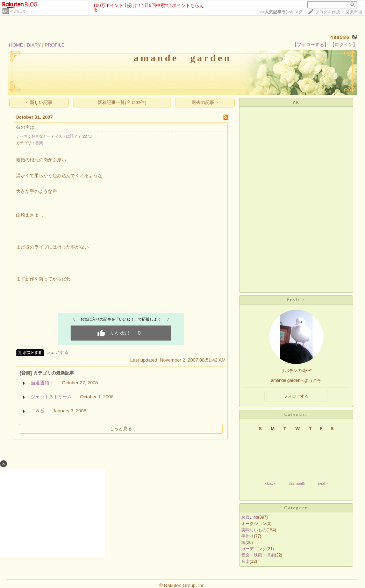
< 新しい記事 (39, 102)
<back (270, 483)
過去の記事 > (205, 102)
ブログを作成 (328, 12)
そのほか (18, 11)
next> (323, 483)
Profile (296, 300)
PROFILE (55, 45)
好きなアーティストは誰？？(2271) (62, 136)
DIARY (34, 45)
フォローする (296, 396)
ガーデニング (254, 549)
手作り (248, 536)
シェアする (57, 352)
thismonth (297, 483)
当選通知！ (42, 383)
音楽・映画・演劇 (258, 555)
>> (281, 12)
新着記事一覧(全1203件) (122, 102)
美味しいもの (254, 530)
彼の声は (25, 127)
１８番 (38, 411)
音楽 (39, 143)
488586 (340, 37)
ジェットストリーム (51, 397)
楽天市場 (354, 12)
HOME (16, 45)
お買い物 (250, 517)
